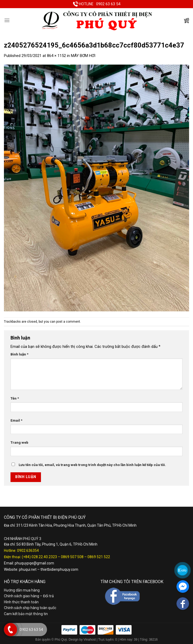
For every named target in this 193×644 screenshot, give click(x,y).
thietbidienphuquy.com (59, 569)
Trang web (19, 442)
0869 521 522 (99, 557)
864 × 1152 (56, 56)
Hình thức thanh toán (21, 602)
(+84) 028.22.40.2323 (39, 557)
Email (16, 420)
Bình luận (19, 354)
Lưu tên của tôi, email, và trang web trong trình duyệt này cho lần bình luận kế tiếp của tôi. (92, 465)
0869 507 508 (72, 557)
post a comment (68, 322)
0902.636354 (28, 551)
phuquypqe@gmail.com (34, 563)
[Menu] (7, 20)
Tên (15, 398)
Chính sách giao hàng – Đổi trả (29, 596)
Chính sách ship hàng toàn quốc (30, 608)
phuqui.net (28, 569)
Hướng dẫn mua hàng (22, 590)
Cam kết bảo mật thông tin (26, 614)
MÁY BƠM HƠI (83, 56)
